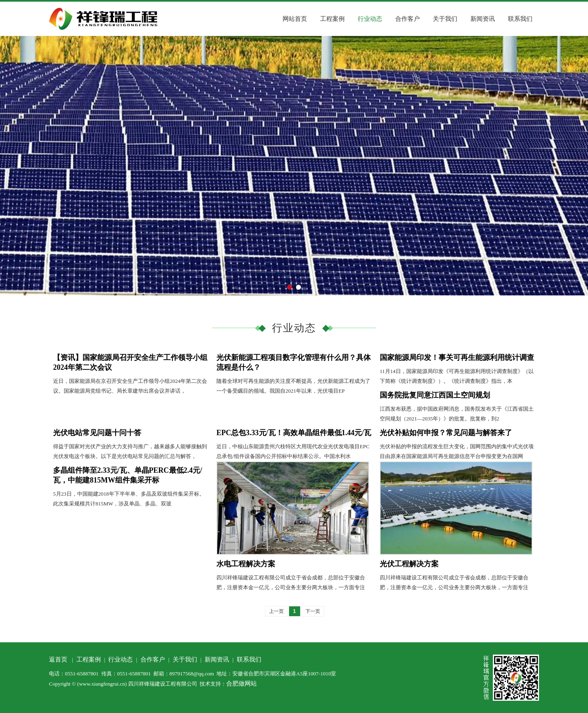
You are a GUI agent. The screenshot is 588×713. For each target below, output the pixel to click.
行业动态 (370, 19)
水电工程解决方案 (246, 564)
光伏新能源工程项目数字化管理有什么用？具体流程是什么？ (294, 362)
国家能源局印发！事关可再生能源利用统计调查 (457, 358)
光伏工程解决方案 (409, 564)
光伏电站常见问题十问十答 (97, 433)
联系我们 (520, 19)
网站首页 (295, 19)
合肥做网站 (242, 684)
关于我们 (445, 19)
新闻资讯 (483, 19)
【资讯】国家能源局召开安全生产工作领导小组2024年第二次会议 (130, 362)
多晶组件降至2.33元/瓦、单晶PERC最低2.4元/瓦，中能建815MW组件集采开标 (128, 475)
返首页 (58, 659)
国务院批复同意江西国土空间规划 (435, 395)
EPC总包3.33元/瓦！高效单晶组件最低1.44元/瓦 (294, 433)
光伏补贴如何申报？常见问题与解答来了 (446, 433)
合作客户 (408, 19)
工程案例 (332, 19)
